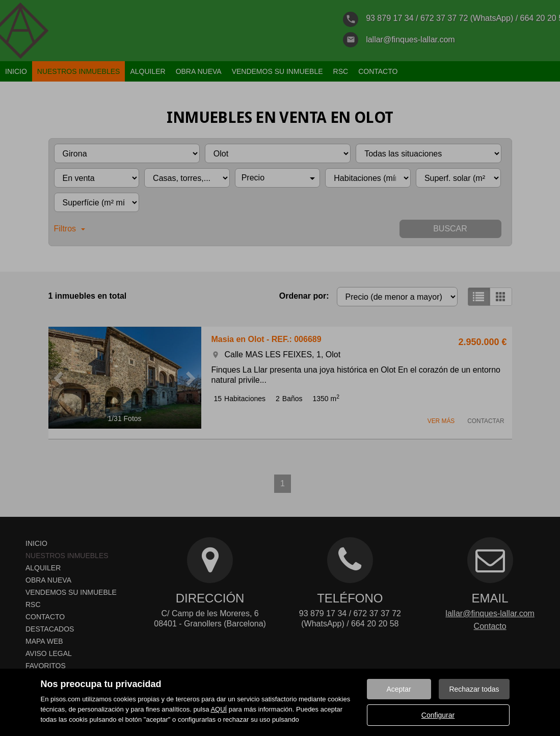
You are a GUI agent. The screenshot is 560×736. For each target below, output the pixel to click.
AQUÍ (219, 709)
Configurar (438, 715)
